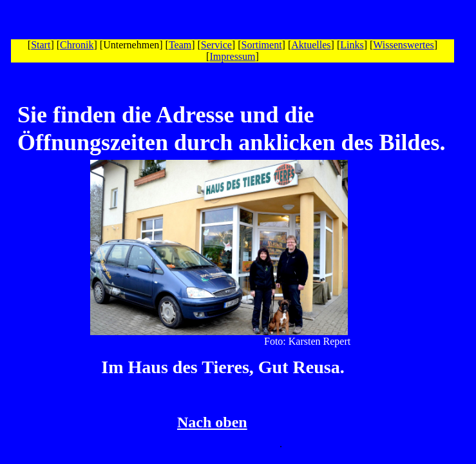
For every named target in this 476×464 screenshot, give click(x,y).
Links (352, 45)
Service (216, 45)
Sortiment (262, 45)
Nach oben (212, 422)
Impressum (232, 56)
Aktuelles (311, 45)
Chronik (77, 45)
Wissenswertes (403, 45)
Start (41, 45)
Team (180, 45)
